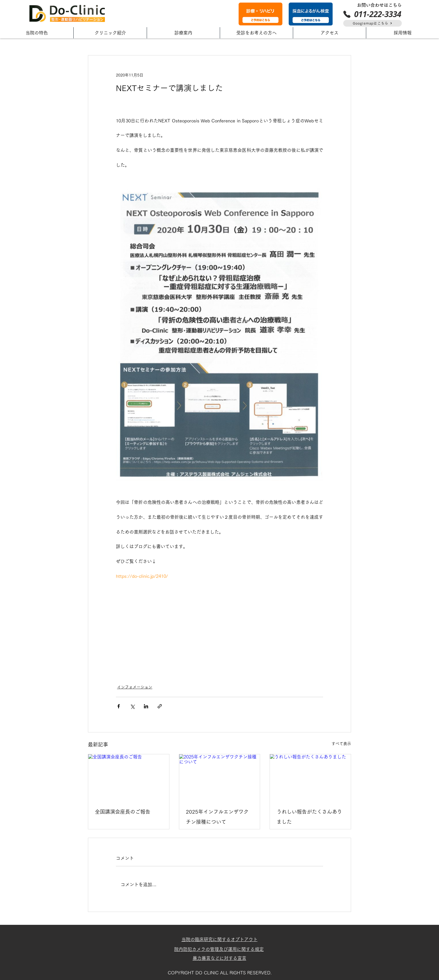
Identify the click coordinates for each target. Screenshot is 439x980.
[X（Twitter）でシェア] (132, 706)
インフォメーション (135, 687)
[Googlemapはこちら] (373, 23)
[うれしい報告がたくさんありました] (310, 777)
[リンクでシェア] (160, 706)
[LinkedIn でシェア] (146, 706)
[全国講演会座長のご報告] (129, 777)
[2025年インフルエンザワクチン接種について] (220, 777)
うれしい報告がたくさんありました (309, 817)
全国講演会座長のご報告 (123, 812)
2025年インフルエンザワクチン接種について (217, 817)
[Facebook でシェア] (119, 706)
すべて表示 (341, 744)
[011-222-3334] (372, 14)
